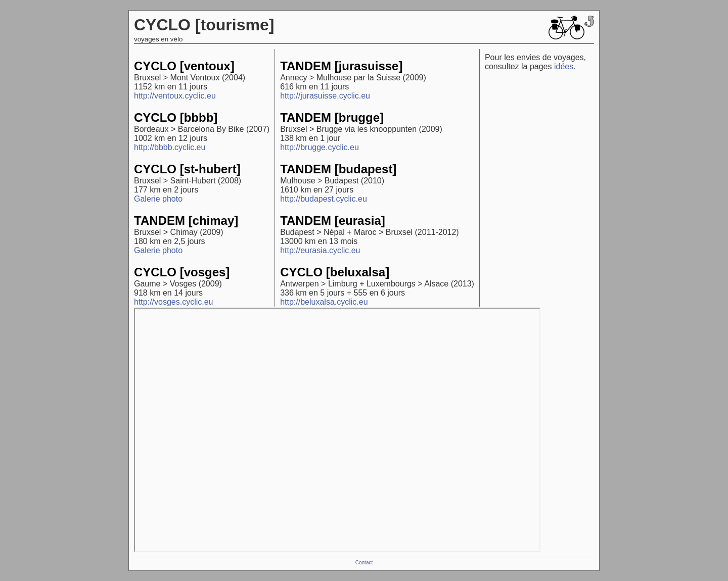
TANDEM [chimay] (186, 221)
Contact (364, 563)
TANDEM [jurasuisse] (341, 66)
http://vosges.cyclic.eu (174, 302)
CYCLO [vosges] (182, 272)
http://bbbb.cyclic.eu (170, 147)
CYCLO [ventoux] (184, 66)
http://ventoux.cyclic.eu (175, 96)
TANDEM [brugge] (332, 117)
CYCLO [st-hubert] (187, 169)
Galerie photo (158, 199)
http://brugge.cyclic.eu (320, 147)
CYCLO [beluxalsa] (335, 272)
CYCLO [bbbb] (176, 117)
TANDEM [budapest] (338, 169)
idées (564, 66)
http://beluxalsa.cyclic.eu (324, 302)
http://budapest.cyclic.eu (324, 199)
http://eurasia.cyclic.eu (320, 250)
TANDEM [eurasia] (333, 221)
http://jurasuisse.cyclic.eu (325, 96)
